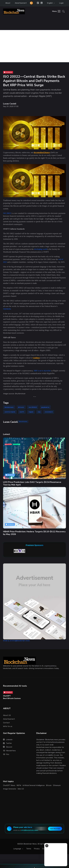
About (8, 3)
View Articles (23, 422)
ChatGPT (7, 696)
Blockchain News (30, 844)
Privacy (37, 849)
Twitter (7, 743)
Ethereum (57, 785)
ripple (31, 412)
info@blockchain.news (30, 830)
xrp (39, 412)
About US (7, 715)
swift (22, 412)
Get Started (55, 829)
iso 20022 (33, 407)
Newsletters (9, 751)
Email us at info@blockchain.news (16, 641)
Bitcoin (49, 785)
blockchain (9, 407)
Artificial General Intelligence (34, 785)
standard (49, 412)
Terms (29, 849)
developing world (41, 249)
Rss (6, 754)
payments (45, 407)
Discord (8, 747)
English (50, 3)
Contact (6, 723)
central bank (10, 412)
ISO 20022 (7, 213)
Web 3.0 (21, 789)
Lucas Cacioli (10, 104)
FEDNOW (7, 309)
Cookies (45, 849)
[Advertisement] (34, 46)
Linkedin (8, 740)
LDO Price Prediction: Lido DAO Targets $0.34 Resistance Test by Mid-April (32, 483)
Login (61, 3)
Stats (53, 849)
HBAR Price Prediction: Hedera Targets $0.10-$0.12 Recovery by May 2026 (34, 533)
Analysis (8, 72)
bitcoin (21, 407)
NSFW (19, 785)
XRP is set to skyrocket (42, 371)
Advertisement (21, 3)
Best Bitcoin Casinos (12, 698)
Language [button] (17, 849)
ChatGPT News (9, 785)
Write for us (8, 726)
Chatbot (8, 692)
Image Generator (10, 789)
